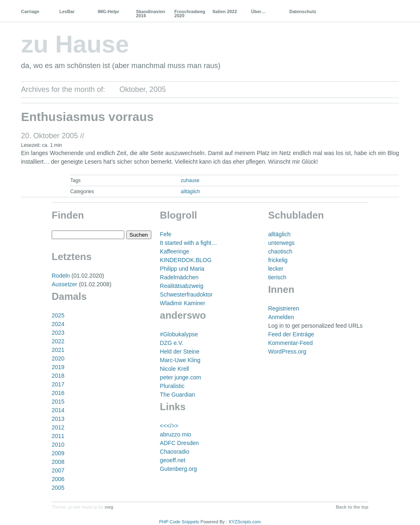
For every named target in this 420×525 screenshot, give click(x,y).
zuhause (190, 180)
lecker (276, 269)
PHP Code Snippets (179, 522)
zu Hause (75, 44)
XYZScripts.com (245, 522)
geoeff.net (173, 460)
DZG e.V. (172, 343)
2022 (58, 341)
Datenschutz (302, 11)
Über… (258, 11)
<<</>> (169, 426)
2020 (58, 358)
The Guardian (178, 395)
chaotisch (280, 251)
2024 (58, 324)
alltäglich (191, 192)
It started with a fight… (188, 243)
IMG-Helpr (108, 11)
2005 (58, 488)
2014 (58, 410)
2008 (58, 462)
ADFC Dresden (179, 443)
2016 (58, 393)
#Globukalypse (179, 334)
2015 (58, 402)
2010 (58, 445)
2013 (58, 419)
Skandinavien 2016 (151, 14)
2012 (58, 427)
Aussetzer (64, 284)
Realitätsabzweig (182, 286)
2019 (58, 367)
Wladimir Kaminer (183, 303)
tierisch (277, 277)
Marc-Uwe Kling (180, 360)
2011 (58, 436)
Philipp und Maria (182, 269)
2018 (58, 376)
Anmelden (281, 317)
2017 (58, 384)
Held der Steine (180, 352)
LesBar (67, 11)
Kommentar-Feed (291, 343)
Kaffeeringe (175, 251)
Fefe (166, 234)
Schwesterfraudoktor (186, 294)
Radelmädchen (179, 277)
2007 (58, 470)
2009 (58, 453)
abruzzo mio (176, 434)
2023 (58, 333)
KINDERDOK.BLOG (186, 260)
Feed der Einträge (291, 334)
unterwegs (282, 243)
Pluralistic (172, 386)
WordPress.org (287, 352)
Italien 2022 (225, 11)
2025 (58, 315)
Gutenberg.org (178, 469)
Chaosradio (175, 452)
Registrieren (284, 308)
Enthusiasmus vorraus (87, 117)
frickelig (278, 260)
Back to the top (352, 507)
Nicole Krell (175, 369)
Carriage (30, 11)
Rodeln (61, 276)
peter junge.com (180, 377)
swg (109, 507)
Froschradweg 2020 (190, 14)
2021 (58, 350)
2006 (58, 479)
